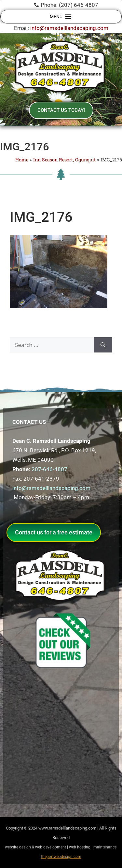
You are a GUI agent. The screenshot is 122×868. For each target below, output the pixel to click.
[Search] (103, 345)
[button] (56, 17)
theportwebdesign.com (61, 857)
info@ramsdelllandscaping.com (69, 28)
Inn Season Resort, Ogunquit (64, 160)
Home (22, 160)
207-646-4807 (49, 469)
